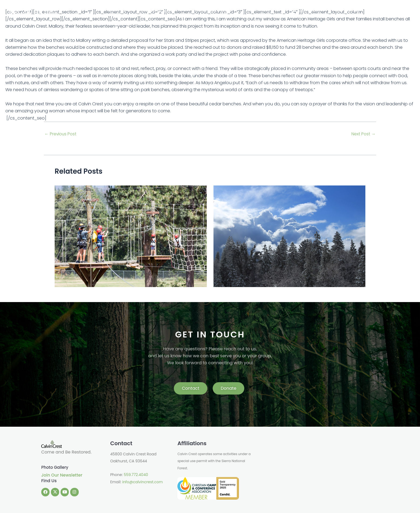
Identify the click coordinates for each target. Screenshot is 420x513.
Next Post (363, 134)
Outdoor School (332, 11)
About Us (171, 11)
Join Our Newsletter (62, 475)
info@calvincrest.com (142, 482)
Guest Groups (295, 11)
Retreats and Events (253, 11)
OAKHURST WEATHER (316, 460)
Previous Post (61, 134)
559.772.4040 (136, 475)
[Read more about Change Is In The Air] (131, 236)
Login (405, 11)
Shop (391, 11)
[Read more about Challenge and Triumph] (290, 236)
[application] (180, 11)
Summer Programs (207, 11)
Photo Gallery (56, 467)
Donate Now (368, 11)
